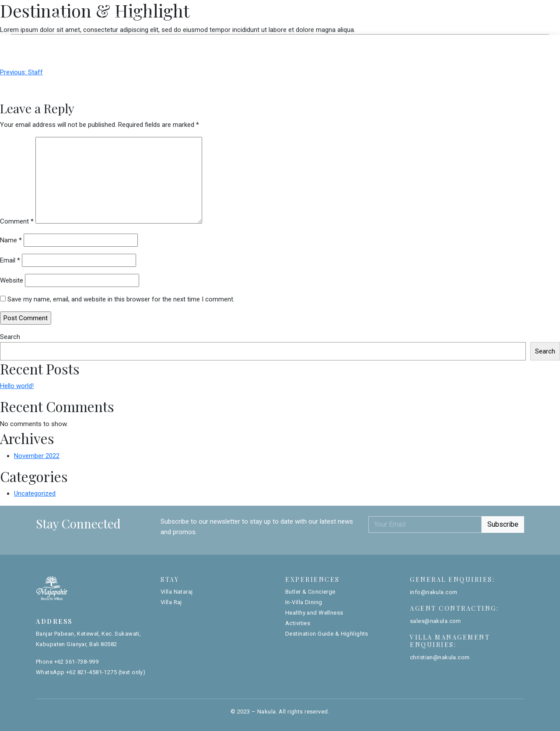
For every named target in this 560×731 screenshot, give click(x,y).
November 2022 (37, 456)
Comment (17, 221)
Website (12, 280)
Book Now (492, 17)
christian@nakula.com (440, 657)
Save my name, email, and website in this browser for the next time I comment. (121, 299)
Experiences (128, 17)
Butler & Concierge (310, 592)
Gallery (433, 16)
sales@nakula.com (436, 621)
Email (10, 260)
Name (11, 240)
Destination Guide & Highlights (327, 634)
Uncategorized (35, 493)
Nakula (267, 712)
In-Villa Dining (304, 602)
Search (10, 337)
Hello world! (17, 386)
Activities (298, 623)
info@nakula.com (434, 592)
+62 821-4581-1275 (91, 672)
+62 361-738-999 (76, 662)
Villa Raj (308, 43)
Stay (60, 17)
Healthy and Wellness (314, 613)
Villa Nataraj (251, 43)
